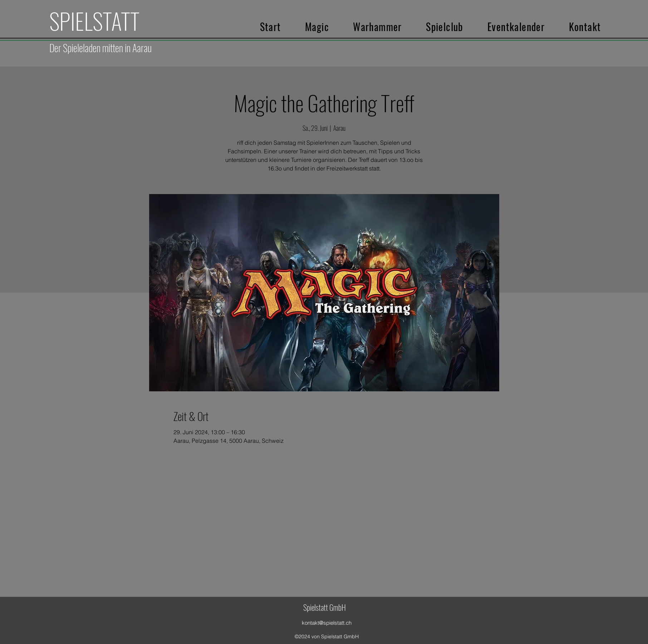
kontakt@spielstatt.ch (327, 623)
